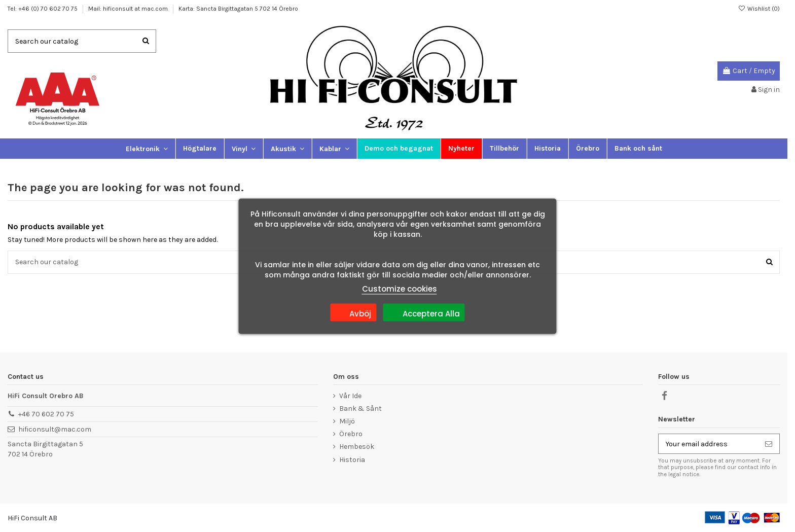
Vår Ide (350, 396)
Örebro (351, 434)
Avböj (353, 312)
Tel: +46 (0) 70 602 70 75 (43, 9)
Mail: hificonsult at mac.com (129, 9)
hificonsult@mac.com (55, 429)
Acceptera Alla (424, 312)
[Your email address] (708, 444)
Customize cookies (400, 288)
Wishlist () (759, 9)
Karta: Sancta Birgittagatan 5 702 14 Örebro (238, 9)
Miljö (347, 421)
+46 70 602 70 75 (46, 414)
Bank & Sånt (360, 409)
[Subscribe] (769, 444)
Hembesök (357, 447)
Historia (352, 460)
